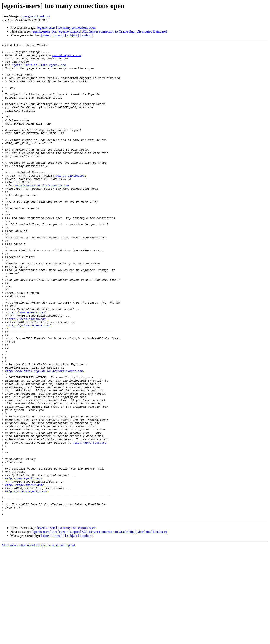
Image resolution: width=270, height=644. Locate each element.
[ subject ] (72, 35)
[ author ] (86, 35)
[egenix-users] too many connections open (66, 27)
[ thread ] (58, 35)
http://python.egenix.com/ (30, 382)
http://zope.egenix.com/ (28, 374)
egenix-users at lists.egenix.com (39, 69)
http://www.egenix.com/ (27, 366)
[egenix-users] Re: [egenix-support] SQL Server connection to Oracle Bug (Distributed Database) (99, 31)
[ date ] (46, 35)
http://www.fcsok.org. (91, 522)
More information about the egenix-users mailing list (38, 640)
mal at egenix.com (67, 58)
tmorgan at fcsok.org (36, 16)
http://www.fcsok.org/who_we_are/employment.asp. (45, 437)
